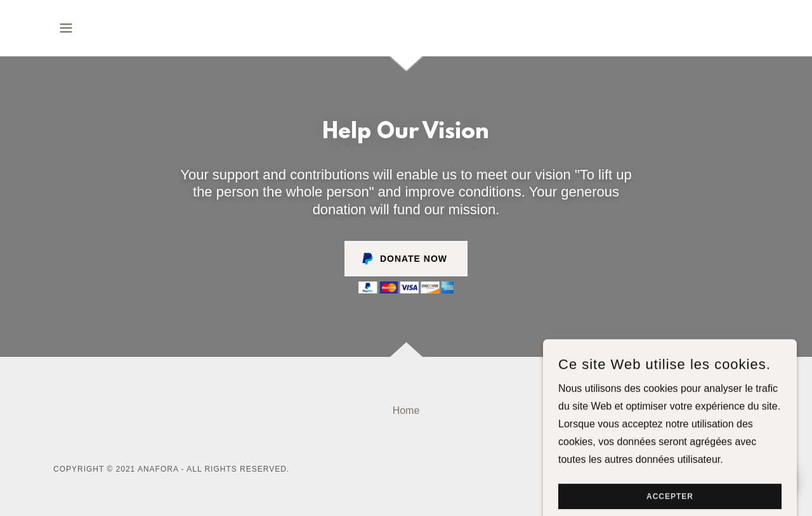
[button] (66, 28)
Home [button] (406, 410)
